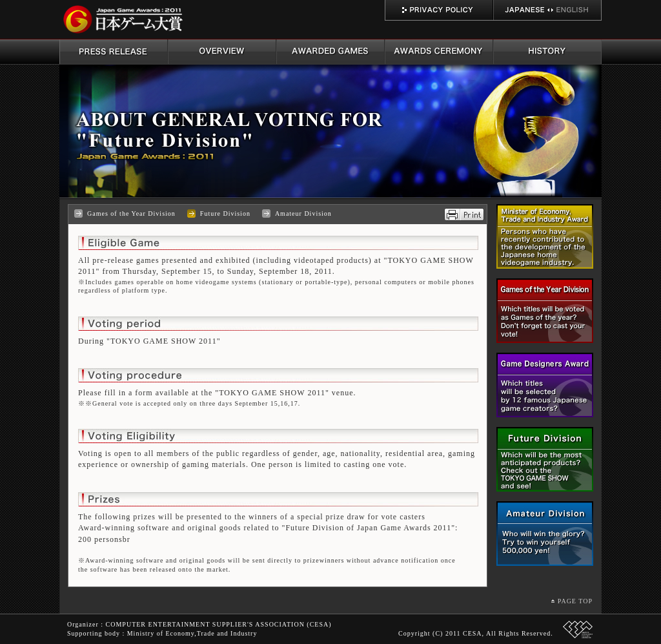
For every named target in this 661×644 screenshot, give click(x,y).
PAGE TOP (575, 601)
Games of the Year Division (131, 213)
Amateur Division (303, 213)
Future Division (225, 213)
